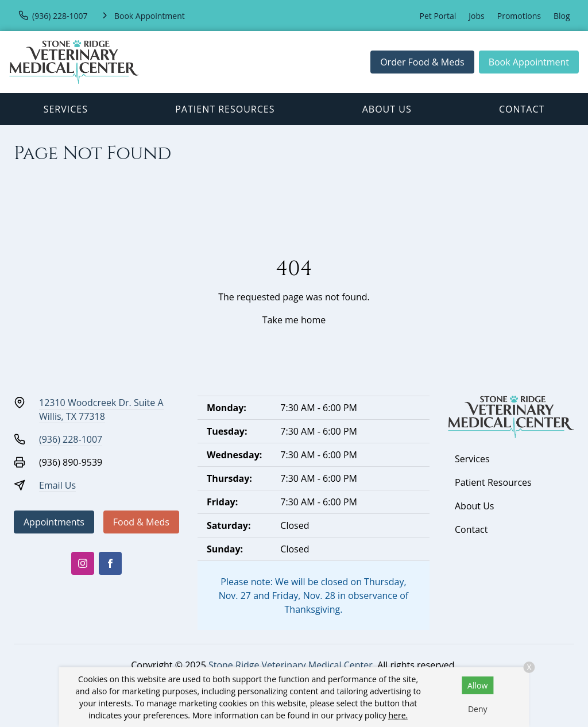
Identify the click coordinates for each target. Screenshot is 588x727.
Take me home (294, 320)
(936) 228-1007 (71, 439)
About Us (387, 109)
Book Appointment (529, 62)
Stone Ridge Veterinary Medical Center (291, 665)
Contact (522, 109)
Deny (478, 709)
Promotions (519, 16)
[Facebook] (110, 563)
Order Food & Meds (422, 62)
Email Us (57, 485)
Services (66, 109)
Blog (562, 16)
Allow (477, 685)
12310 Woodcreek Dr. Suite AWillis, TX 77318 (101, 409)
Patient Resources (225, 109)
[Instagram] (83, 563)
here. (399, 715)
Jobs (476, 16)
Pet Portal (438, 16)
